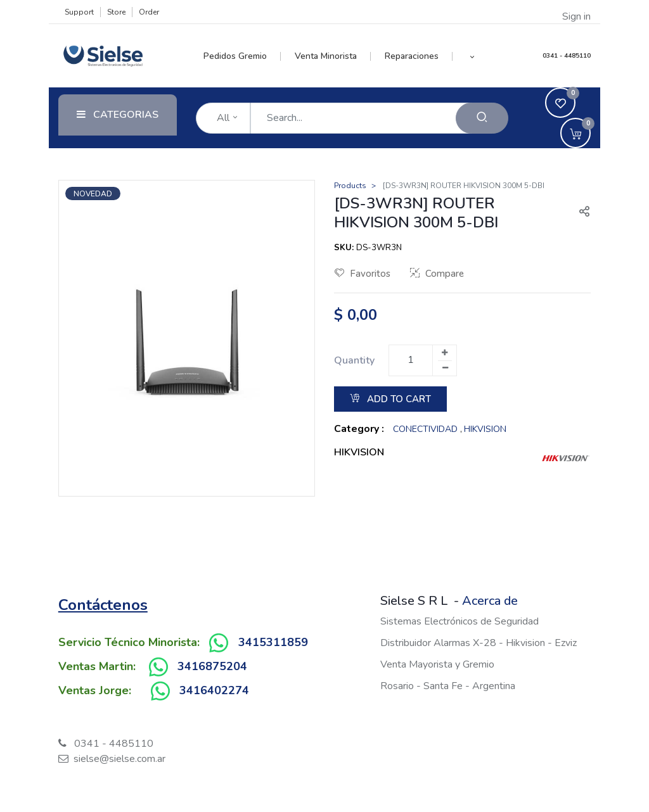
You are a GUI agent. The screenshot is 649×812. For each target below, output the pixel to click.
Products (350, 186)
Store (116, 12)
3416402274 (214, 690)
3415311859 (273, 642)
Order (149, 12)
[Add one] (444, 353)
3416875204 (212, 666)
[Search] (482, 118)
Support (79, 12)
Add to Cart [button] (390, 399)
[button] (472, 56)
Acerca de (490, 601)
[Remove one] (445, 368)
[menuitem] (242, 56)
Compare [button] (437, 274)
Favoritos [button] (363, 274)
